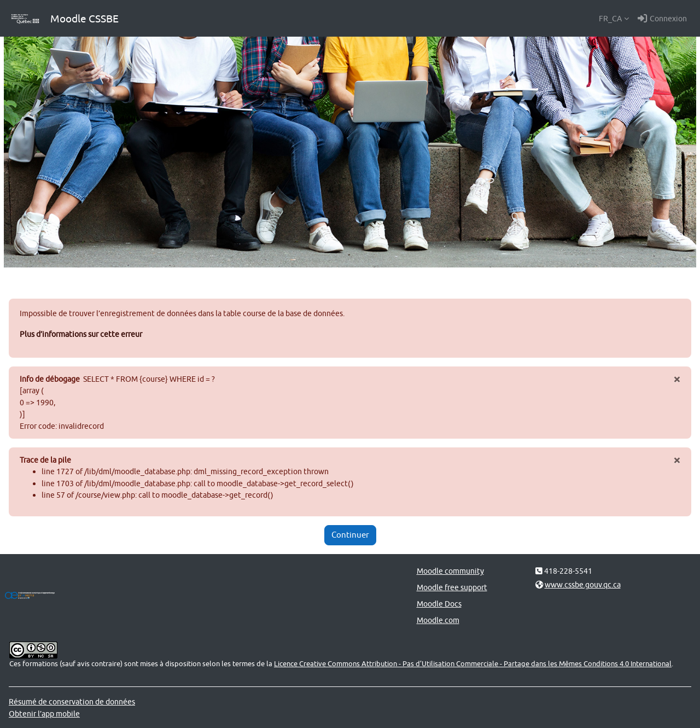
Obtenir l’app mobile (44, 714)
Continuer (350, 535)
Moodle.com (438, 620)
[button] (614, 19)
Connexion (662, 19)
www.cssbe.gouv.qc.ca (583, 584)
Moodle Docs (439, 604)
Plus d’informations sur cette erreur (81, 334)
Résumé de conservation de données (72, 701)
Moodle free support (452, 587)
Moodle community (450, 571)
